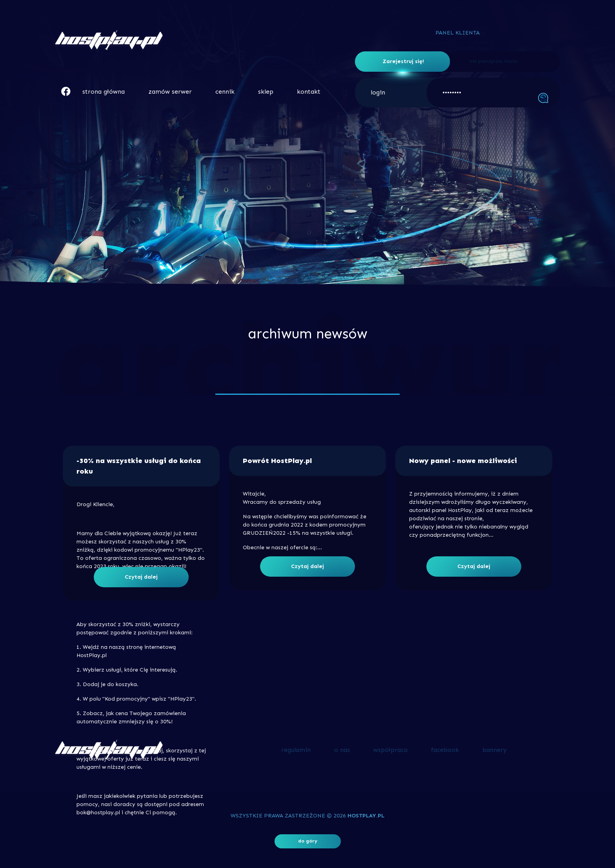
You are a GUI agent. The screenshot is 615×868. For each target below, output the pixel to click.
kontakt (309, 92)
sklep (266, 92)
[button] (66, 91)
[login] (404, 93)
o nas (342, 750)
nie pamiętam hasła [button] (493, 61)
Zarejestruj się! (403, 61)
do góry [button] (308, 841)
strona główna (104, 92)
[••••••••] (493, 93)
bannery (495, 750)
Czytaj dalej (141, 577)
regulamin (296, 750)
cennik (225, 92)
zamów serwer (170, 92)
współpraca (390, 750)
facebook (445, 750)
